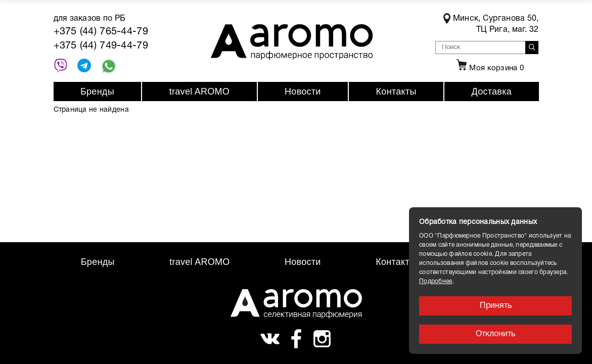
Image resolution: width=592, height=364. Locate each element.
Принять (496, 306)
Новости (303, 92)
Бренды (97, 92)
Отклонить (495, 334)
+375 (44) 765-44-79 (101, 32)
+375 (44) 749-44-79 (101, 46)
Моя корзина (489, 68)
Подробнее (436, 281)
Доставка (492, 92)
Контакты (396, 92)
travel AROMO (199, 92)
